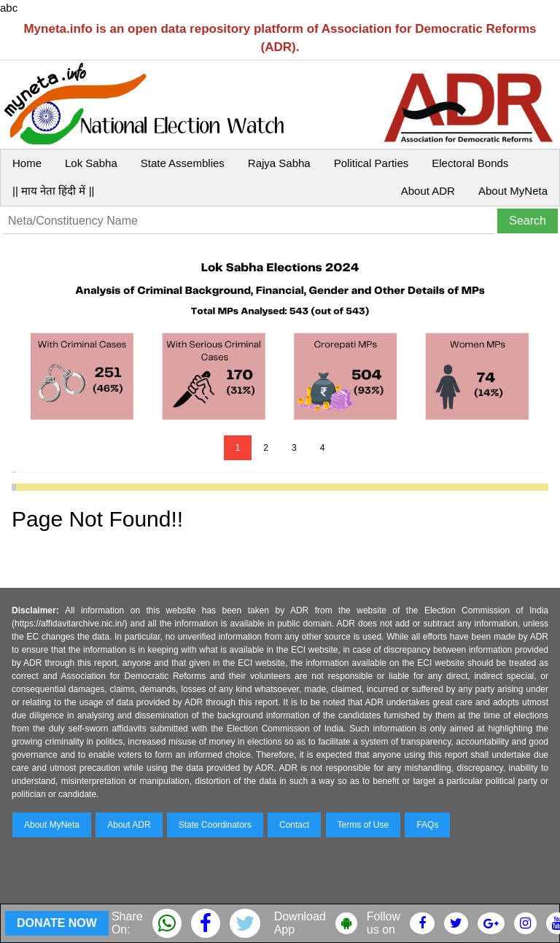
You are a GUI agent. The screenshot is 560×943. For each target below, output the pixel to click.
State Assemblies (183, 163)
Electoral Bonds (470, 163)
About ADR (428, 191)
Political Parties (372, 163)
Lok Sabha (91, 163)
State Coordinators (215, 825)
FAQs (427, 825)
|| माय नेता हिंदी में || (53, 191)
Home (27, 163)
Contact (294, 825)
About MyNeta (513, 191)
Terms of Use (363, 825)
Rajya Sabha (279, 163)
